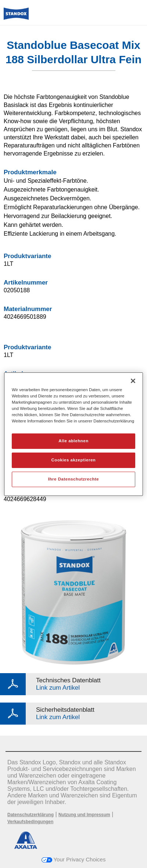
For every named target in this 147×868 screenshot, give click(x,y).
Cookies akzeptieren (74, 460)
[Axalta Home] (16, 17)
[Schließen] (133, 381)
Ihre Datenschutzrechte (73, 479)
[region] (73, 434)
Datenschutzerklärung (31, 815)
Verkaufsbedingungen (30, 822)
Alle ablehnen (73, 441)
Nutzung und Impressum (84, 815)
